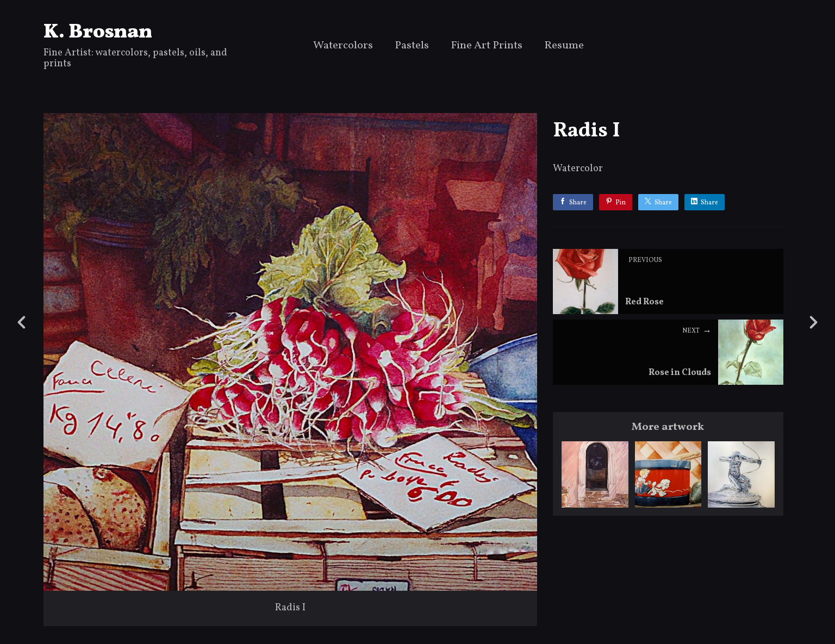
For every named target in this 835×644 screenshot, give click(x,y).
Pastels (412, 46)
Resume (564, 46)
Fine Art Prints (487, 46)
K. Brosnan (98, 33)
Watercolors (343, 46)
